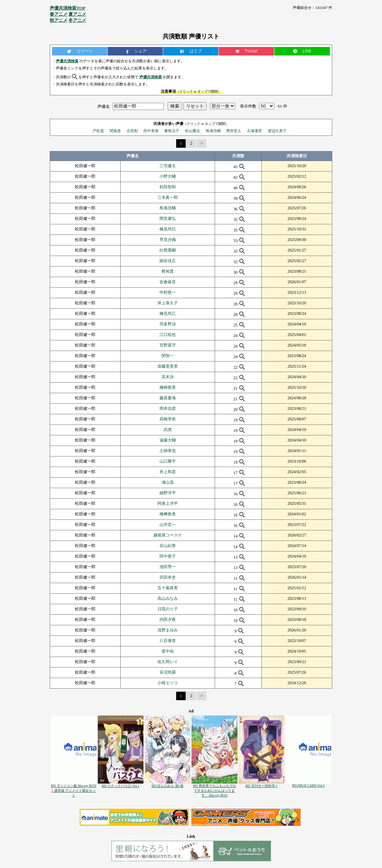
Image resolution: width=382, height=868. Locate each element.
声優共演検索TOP (68, 8)
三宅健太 (168, 166)
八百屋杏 (168, 641)
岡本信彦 (168, 408)
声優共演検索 (67, 61)
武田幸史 (168, 577)
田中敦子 (168, 556)
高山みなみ (168, 598)
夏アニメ (77, 14)
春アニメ (59, 14)
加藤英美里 (168, 366)
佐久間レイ (168, 662)
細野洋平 (168, 493)
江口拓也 (168, 335)
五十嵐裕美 (168, 588)
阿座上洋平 (168, 503)
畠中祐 (168, 651)
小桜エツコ (168, 683)
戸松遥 (98, 131)
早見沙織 (168, 240)
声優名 (104, 106)
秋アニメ (59, 20)
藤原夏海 (168, 398)
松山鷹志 (193, 131)
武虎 (168, 430)
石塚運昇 (255, 131)
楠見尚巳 (168, 229)
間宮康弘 (168, 219)
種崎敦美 (168, 387)
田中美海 (151, 131)
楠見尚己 (168, 314)
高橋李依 (168, 419)
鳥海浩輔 (213, 131)
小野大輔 (168, 176)
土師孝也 (168, 451)
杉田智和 (168, 187)
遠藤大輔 (168, 440)
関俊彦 (115, 131)
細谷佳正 (168, 261)
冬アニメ (77, 20)
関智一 (168, 356)
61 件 (283, 106)
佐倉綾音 (168, 282)
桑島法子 (172, 131)
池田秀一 (168, 567)
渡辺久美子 (277, 131)
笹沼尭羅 (168, 672)
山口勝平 (168, 461)
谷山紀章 (168, 546)
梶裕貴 (168, 271)
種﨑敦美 (168, 514)
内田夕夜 (168, 620)
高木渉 (168, 377)
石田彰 (132, 131)
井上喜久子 (168, 303)
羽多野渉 (168, 324)
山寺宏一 (168, 525)
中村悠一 (168, 292)
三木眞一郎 (168, 197)
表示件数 (248, 106)
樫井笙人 (234, 131)
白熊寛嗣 (168, 250)
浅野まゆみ (168, 630)
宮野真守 (168, 345)
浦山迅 (168, 482)
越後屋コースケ (168, 535)
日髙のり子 (168, 609)
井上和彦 (168, 472)
